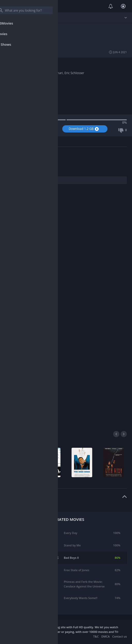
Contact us (120, 636)
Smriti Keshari (53, 73)
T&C (96, 636)
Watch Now (34, 129)
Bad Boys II (71, 558)
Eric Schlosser (74, 73)
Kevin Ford (33, 73)
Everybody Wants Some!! (81, 598)
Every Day (71, 533)
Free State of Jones (77, 570)
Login (123, 6)
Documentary (36, 64)
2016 (29, 82)
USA (29, 68)
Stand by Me (72, 545)
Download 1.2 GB (84, 129)
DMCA (105, 636)
